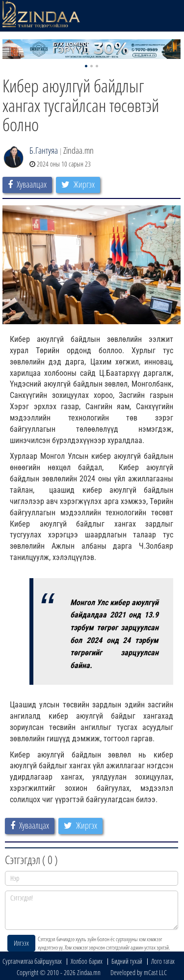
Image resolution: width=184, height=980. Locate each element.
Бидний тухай (127, 961)
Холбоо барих (87, 961)
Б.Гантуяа (44, 150)
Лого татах (163, 961)
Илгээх (21, 943)
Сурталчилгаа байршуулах (32, 961)
